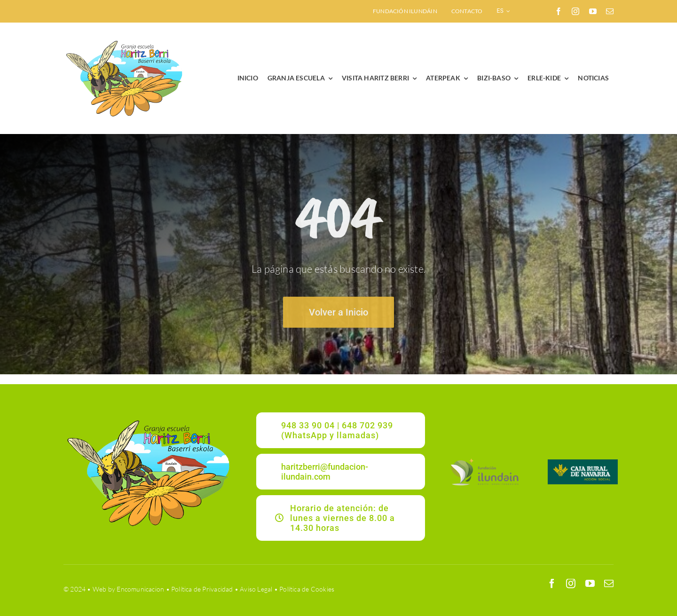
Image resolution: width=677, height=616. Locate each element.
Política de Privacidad (202, 589)
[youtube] (593, 11)
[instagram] (575, 11)
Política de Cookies (307, 589)
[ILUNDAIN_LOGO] (484, 459)
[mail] (610, 11)
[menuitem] (503, 11)
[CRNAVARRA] (583, 462)
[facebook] (559, 11)
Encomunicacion (140, 589)
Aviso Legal (256, 589)
